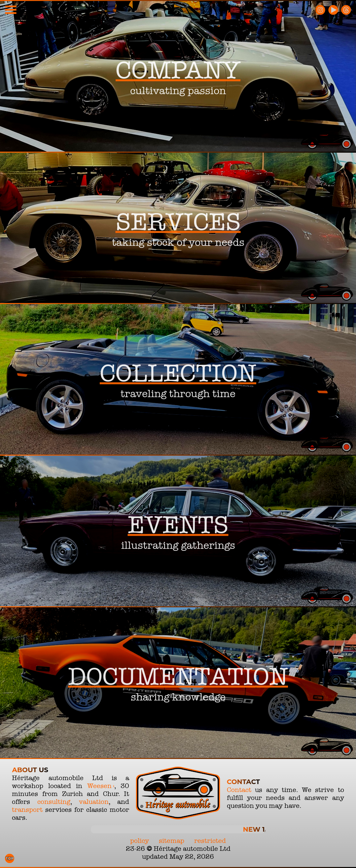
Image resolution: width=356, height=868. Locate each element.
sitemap (172, 841)
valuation (94, 802)
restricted (210, 841)
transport (27, 810)
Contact (239, 790)
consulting (54, 802)
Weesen (99, 786)
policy (140, 841)
